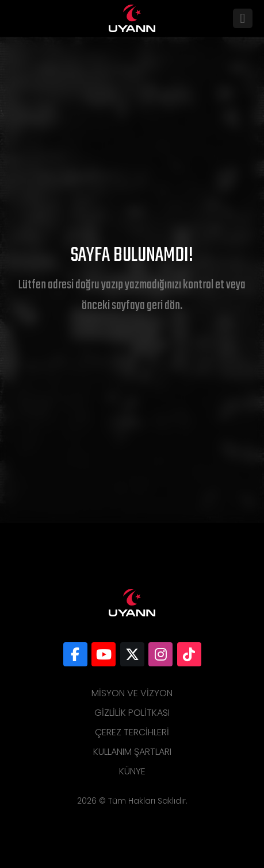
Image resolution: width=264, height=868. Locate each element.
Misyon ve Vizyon (132, 693)
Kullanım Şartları (132, 752)
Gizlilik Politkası (132, 713)
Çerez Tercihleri (132, 732)
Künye (132, 771)
